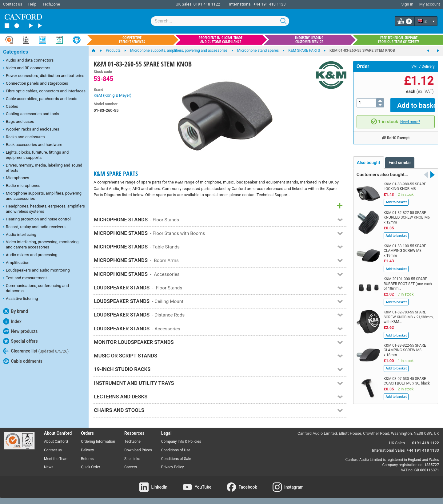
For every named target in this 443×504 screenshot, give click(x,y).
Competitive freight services (132, 40)
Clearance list (36, 351)
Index (12, 321)
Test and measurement (25, 278)
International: (241, 4)
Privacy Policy (173, 467)
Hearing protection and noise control (37, 220)
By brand (16, 311)
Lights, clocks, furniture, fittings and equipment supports (36, 155)
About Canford (56, 442)
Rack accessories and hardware (33, 145)
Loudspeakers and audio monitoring (36, 271)
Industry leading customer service (309, 40)
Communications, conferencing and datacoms (36, 288)
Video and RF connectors (27, 68)
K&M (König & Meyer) (112, 95)
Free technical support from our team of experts (399, 40)
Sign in (407, 4)
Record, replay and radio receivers (34, 227)
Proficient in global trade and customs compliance (221, 40)
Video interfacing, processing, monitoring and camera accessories (41, 244)
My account (430, 4)
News (49, 467)
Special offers (20, 341)
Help (32, 4)
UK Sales (397, 443)
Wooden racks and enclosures (31, 130)
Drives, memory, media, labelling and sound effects (43, 168)
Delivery (428, 67)
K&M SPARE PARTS (116, 173)
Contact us (13, 4)
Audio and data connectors (28, 61)
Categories (16, 52)
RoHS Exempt (396, 133)
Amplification (16, 263)
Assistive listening (21, 299)
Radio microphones (22, 186)
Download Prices (138, 450)
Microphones (16, 178)
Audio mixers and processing (30, 255)
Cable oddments (23, 361)
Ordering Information (98, 442)
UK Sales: (184, 4)
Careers (131, 467)
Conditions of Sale (176, 459)
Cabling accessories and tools (31, 114)
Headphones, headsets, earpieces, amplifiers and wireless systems (44, 209)
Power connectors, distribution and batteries (44, 76)
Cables (11, 107)
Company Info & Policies (181, 442)
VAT (415, 67)
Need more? (410, 117)
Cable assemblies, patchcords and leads (40, 99)
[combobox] (220, 21)
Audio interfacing (20, 235)
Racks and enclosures (24, 137)
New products (20, 331)
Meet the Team (56, 459)
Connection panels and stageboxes (36, 84)
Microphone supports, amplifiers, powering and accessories (42, 196)
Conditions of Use (176, 450)
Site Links (132, 459)
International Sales (388, 450)
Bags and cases (18, 122)
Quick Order (90, 467)
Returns (87, 459)
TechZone (51, 4)
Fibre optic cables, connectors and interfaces (44, 91)
